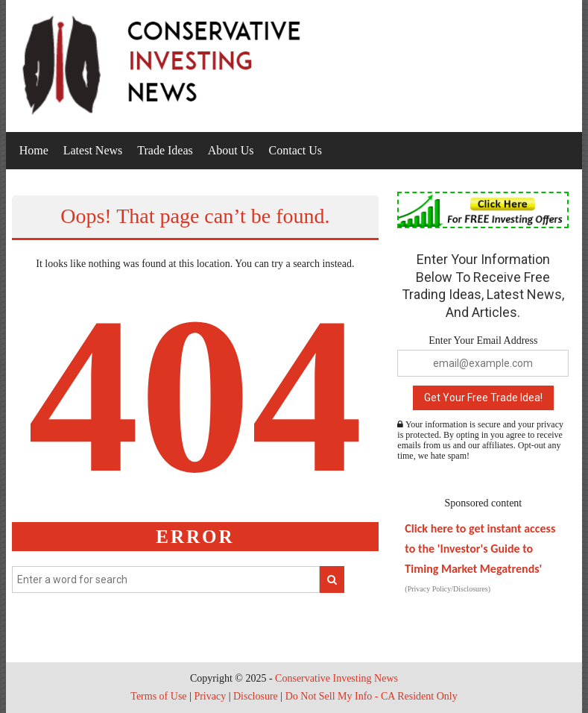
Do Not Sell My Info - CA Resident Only (372, 696)
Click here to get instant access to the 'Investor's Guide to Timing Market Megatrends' (480, 549)
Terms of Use (158, 696)
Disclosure (256, 696)
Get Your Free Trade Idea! (483, 398)
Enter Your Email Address (483, 340)
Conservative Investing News (336, 678)
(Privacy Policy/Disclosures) (448, 589)
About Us (231, 150)
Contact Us (296, 150)
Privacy (210, 696)
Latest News (93, 150)
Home (34, 150)
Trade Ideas (165, 150)
